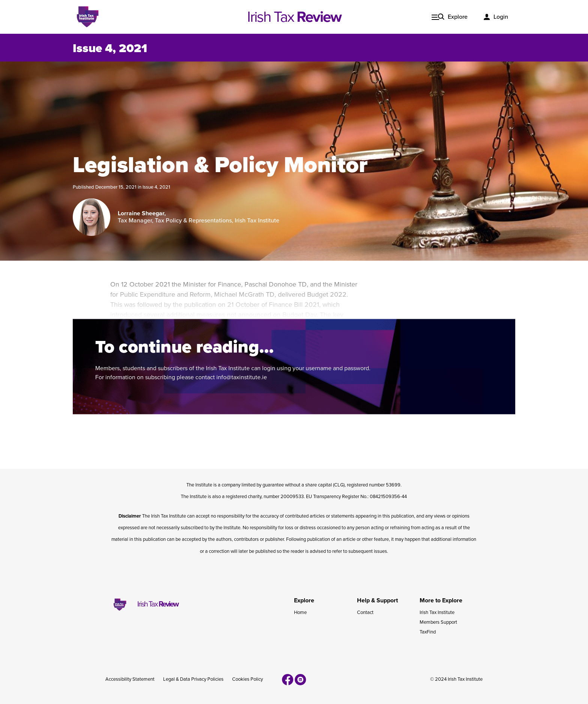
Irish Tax (294, 17)
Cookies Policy (247, 679)
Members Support (438, 622)
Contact (365, 612)
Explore (458, 17)
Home (300, 612)
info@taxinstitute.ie (242, 377)
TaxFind (428, 632)
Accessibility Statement (130, 679)
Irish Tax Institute (437, 612)
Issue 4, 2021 (156, 187)
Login (501, 17)
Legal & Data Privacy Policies (193, 679)
